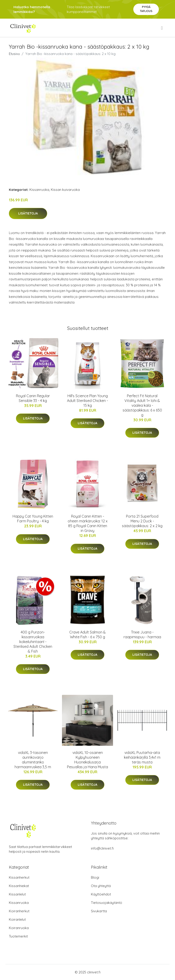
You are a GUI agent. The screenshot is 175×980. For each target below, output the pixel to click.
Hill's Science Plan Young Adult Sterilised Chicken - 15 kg (87, 401)
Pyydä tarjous (146, 9)
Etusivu (14, 54)
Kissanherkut (19, 877)
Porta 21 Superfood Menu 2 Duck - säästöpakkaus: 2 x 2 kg (142, 521)
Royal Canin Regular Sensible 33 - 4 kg (33, 398)
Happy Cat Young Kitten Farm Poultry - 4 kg (33, 519)
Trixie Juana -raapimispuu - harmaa (142, 635)
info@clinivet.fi (102, 848)
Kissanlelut (17, 894)
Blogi (95, 877)
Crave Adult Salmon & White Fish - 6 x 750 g (87, 635)
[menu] (162, 28)
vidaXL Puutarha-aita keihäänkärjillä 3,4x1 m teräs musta (142, 757)
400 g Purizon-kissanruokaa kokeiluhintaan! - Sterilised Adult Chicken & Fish (33, 642)
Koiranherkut (19, 911)
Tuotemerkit (18, 936)
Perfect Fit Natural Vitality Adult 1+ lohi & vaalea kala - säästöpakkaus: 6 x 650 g (142, 405)
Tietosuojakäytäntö (107, 903)
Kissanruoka (39, 190)
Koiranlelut (17, 919)
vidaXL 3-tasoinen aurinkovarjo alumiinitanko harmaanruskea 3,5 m (33, 760)
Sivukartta (99, 911)
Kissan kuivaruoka (65, 190)
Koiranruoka (19, 928)
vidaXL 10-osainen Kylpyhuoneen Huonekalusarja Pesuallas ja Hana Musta (87, 760)
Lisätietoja (28, 213)
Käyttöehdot (101, 894)
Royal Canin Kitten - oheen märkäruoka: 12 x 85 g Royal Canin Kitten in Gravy (88, 523)
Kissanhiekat (19, 886)
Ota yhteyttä (101, 886)
